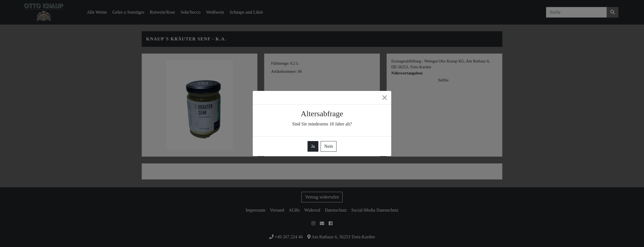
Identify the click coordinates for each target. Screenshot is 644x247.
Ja (313, 146)
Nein (329, 146)
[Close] (385, 98)
